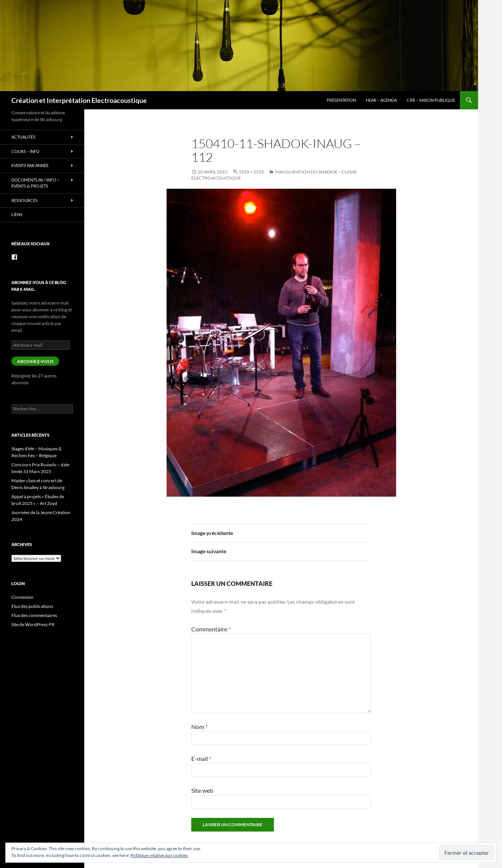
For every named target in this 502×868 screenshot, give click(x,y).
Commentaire (211, 629)
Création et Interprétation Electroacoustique (79, 100)
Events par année (30, 165)
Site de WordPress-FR (33, 624)
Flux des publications (32, 606)
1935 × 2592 (251, 172)
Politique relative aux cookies (159, 855)
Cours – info (25, 151)
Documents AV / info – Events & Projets (35, 183)
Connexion (22, 597)
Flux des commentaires (34, 615)
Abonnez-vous (35, 361)
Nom (199, 727)
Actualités (23, 137)
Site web (202, 790)
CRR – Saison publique (431, 100)
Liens (17, 214)
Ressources (24, 200)
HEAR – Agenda (381, 100)
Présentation (341, 100)
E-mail (201, 758)
